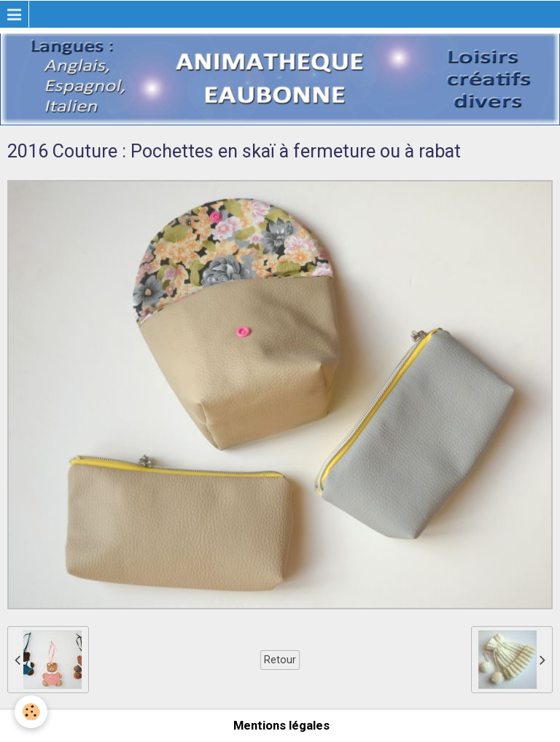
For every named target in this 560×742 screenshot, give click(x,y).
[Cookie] (31, 712)
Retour (280, 660)
